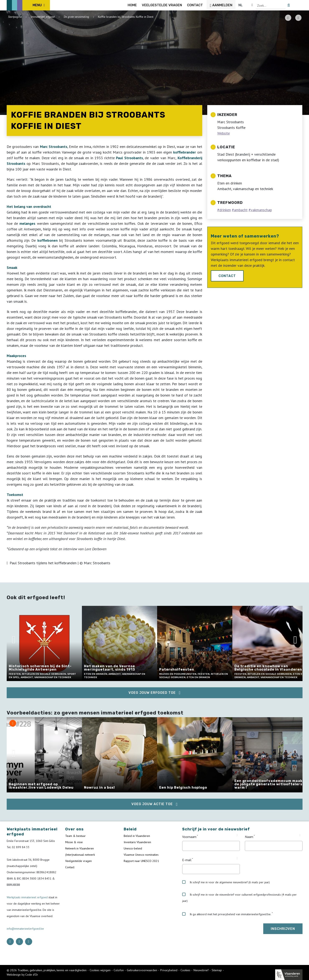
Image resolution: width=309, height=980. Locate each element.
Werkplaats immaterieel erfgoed (28, 897)
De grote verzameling (76, 17)
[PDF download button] (288, 18)
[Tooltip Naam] (300, 835)
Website (224, 133)
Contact (227, 276)
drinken (225, 210)
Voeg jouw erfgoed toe (152, 693)
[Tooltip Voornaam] (237, 835)
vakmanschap (261, 210)
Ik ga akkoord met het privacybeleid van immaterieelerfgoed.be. (227, 914)
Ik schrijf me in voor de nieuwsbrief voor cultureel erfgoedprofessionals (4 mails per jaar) (239, 898)
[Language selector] (288, 5)
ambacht (241, 210)
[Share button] (298, 18)
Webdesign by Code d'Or (22, 975)
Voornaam (189, 837)
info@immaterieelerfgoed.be (25, 929)
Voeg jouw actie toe (152, 804)
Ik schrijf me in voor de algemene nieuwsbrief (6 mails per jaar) (226, 882)
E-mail (187, 860)
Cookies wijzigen (100, 970)
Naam (249, 837)
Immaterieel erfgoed (43, 17)
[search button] (300, 5)
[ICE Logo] (28, 5)
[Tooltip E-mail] (237, 858)
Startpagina (15, 17)
